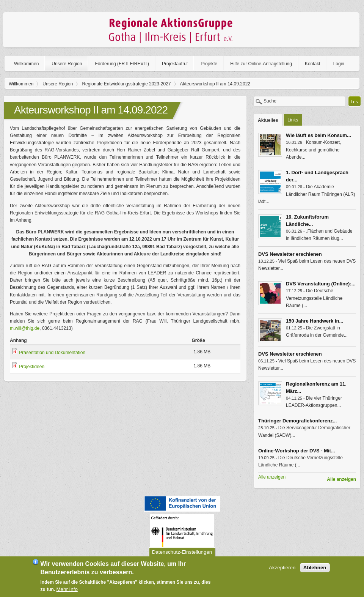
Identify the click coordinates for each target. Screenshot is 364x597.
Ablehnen (315, 569)
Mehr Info (67, 591)
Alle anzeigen (341, 479)
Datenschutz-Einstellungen (182, 554)
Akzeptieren (282, 569)
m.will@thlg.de (25, 328)
